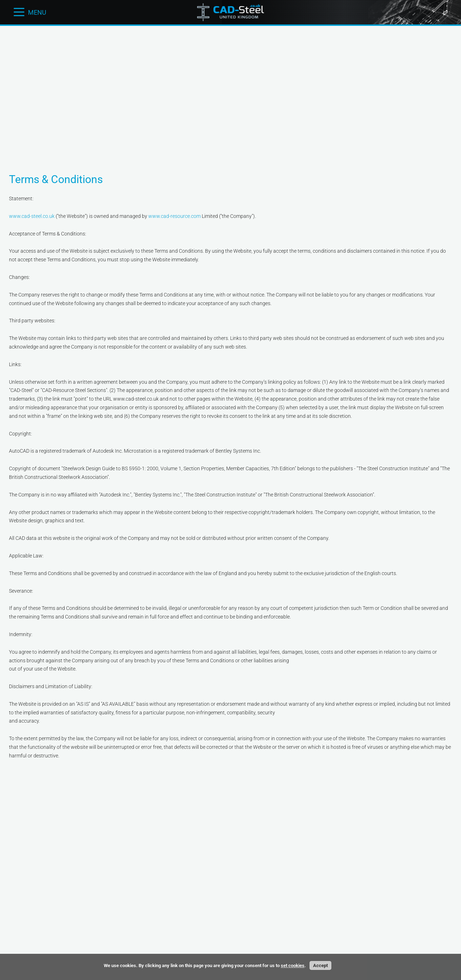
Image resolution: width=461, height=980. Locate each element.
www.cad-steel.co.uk (32, 216)
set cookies (293, 965)
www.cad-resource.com (174, 216)
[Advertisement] (230, 48)
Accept (320, 965)
